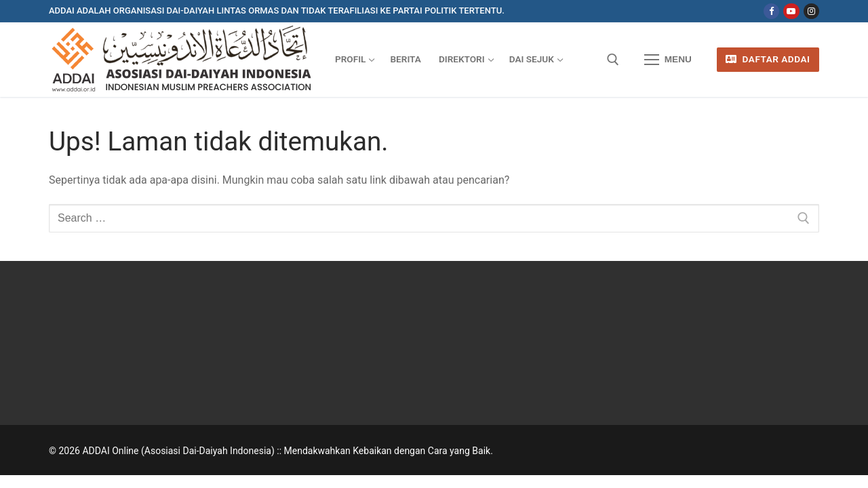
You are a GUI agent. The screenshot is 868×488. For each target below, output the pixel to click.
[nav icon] (668, 60)
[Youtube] (791, 11)
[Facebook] (771, 11)
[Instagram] (811, 11)
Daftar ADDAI (768, 59)
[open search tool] (613, 60)
